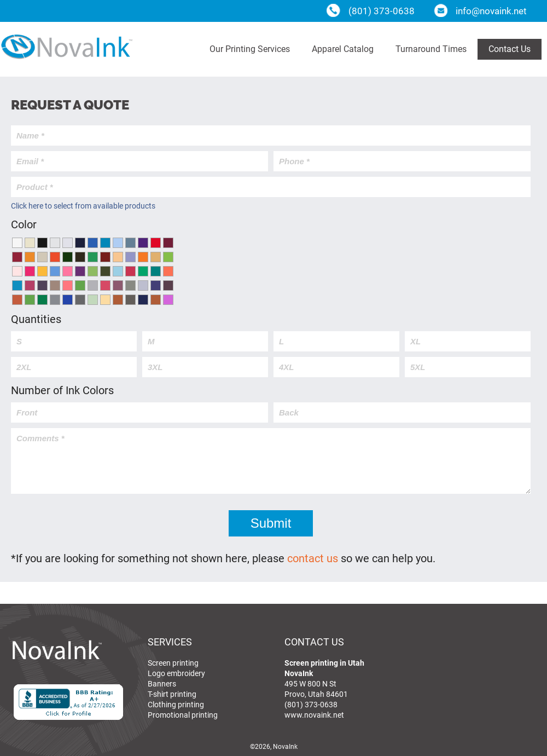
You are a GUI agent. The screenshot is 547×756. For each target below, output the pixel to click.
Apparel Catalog (343, 48)
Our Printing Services (250, 48)
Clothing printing (176, 704)
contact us (313, 558)
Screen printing (173, 663)
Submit (271, 523)
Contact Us (510, 48)
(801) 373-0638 (311, 704)
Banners (162, 683)
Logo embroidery (176, 673)
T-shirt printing (172, 694)
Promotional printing (183, 715)
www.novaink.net (314, 715)
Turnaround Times (431, 48)
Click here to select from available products (83, 206)
